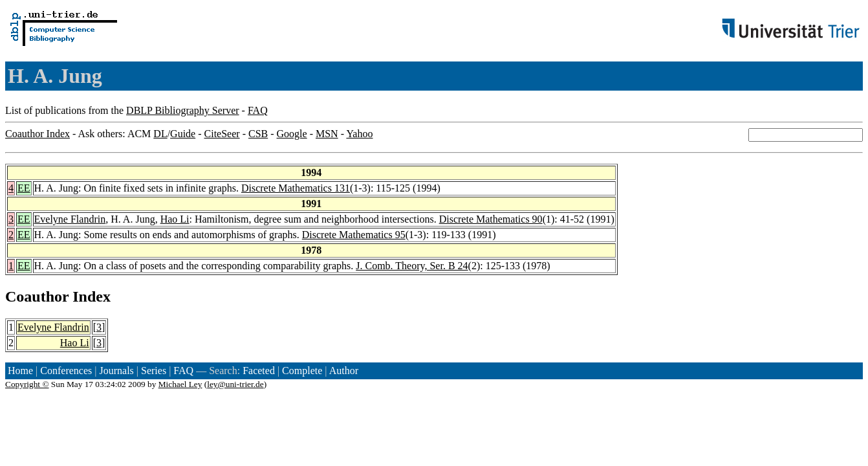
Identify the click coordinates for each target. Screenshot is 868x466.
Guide (183, 134)
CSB (258, 134)
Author (344, 371)
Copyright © (27, 384)
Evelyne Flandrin (70, 219)
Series (154, 371)
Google (292, 134)
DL (160, 134)
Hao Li (175, 219)
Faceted (259, 371)
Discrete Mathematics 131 (296, 188)
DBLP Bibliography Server (183, 110)
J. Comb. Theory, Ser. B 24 (412, 266)
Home (20, 371)
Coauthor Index (38, 134)
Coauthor (37, 296)
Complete (302, 371)
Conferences (66, 371)
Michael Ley (180, 384)
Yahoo (359, 134)
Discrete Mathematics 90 (491, 219)
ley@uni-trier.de (235, 384)
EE (24, 188)
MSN (327, 134)
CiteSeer (222, 134)
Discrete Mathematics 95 (354, 235)
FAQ (258, 110)
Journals (116, 371)
